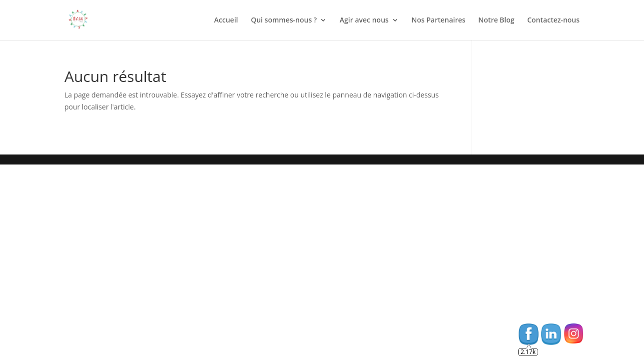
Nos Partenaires (439, 20)
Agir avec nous (364, 20)
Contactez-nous (553, 20)
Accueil (226, 20)
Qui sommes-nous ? (284, 20)
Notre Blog (496, 20)
